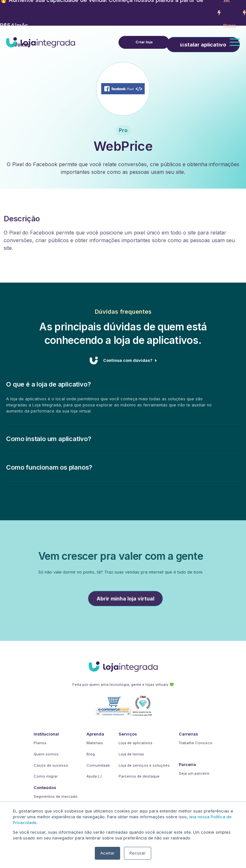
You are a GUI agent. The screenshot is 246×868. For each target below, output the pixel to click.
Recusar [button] (138, 853)
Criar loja (144, 42)
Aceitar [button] (107, 853)
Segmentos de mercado (56, 796)
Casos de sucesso (51, 765)
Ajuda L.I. (94, 776)
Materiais (95, 743)
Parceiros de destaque (139, 776)
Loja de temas (131, 754)
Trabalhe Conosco (196, 743)
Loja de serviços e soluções (144, 765)
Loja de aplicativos (135, 743)
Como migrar (46, 776)
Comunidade (98, 765)
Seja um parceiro (194, 773)
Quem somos (46, 754)
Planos (40, 743)
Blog (91, 754)
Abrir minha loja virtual (141, 599)
